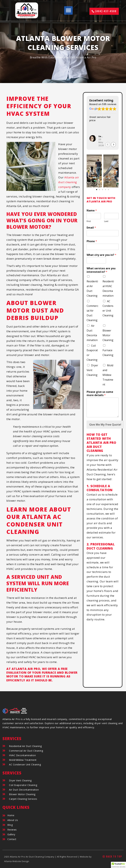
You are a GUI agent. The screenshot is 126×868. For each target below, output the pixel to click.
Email (91, 228)
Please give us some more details (100, 394)
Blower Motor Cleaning (108, 335)
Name (92, 211)
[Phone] (103, 247)
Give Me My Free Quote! (105, 424)
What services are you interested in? (101, 270)
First (89, 221)
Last (106, 221)
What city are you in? (101, 255)
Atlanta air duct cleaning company (69, 182)
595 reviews (109, 104)
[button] (68, 10)
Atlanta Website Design (17, 861)
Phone (92, 241)
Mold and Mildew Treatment (108, 375)
